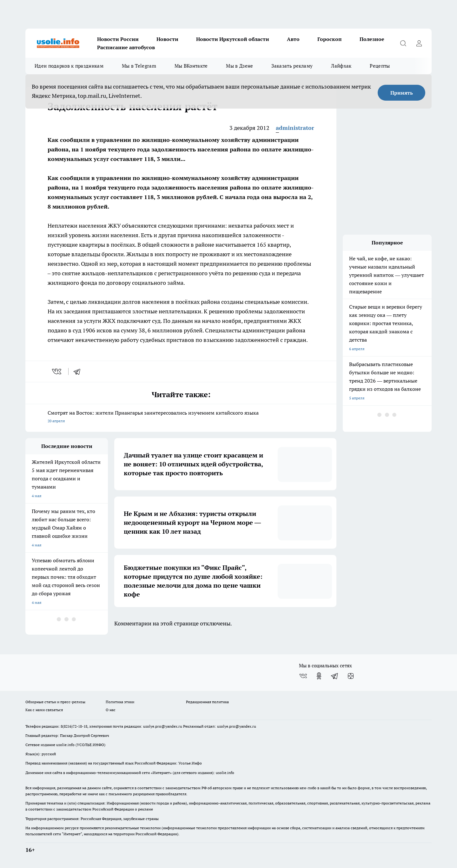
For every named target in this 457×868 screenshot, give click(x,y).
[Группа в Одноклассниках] (319, 676)
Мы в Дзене (239, 66)
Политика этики (120, 702)
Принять (402, 93)
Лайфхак (341, 66)
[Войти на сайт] (419, 43)
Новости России (118, 39)
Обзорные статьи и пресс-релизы (55, 702)
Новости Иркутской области (233, 39)
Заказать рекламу (292, 66)
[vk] (57, 371)
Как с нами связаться (44, 710)
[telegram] (79, 371)
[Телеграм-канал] (335, 676)
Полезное (372, 39)
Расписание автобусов (126, 47)
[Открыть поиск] (403, 43)
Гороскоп (330, 39)
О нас (111, 710)
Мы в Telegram (139, 66)
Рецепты (380, 66)
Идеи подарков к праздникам (69, 66)
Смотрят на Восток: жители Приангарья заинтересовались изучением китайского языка (181, 417)
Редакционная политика (207, 702)
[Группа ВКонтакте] (303, 676)
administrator (295, 128)
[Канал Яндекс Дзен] (351, 676)
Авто (293, 39)
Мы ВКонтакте (191, 66)
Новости (167, 39)
